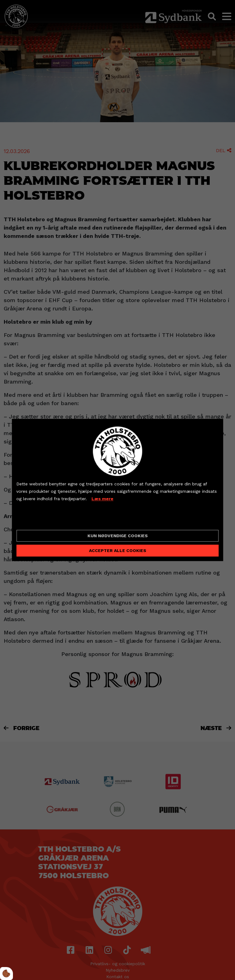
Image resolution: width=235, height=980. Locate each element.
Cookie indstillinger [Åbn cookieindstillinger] (38, 520)
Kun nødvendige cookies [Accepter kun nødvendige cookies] (118, 536)
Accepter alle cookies (118, 551)
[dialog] (117, 490)
